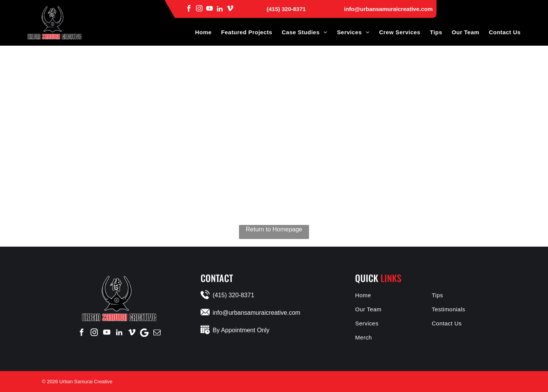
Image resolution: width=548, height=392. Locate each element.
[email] (157, 333)
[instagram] (199, 9)
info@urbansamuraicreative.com (388, 9)
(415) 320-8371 (286, 9)
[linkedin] (220, 9)
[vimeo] (230, 9)
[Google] (144, 333)
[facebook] (189, 9)
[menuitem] (198, 32)
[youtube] (209, 9)
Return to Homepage (274, 229)
